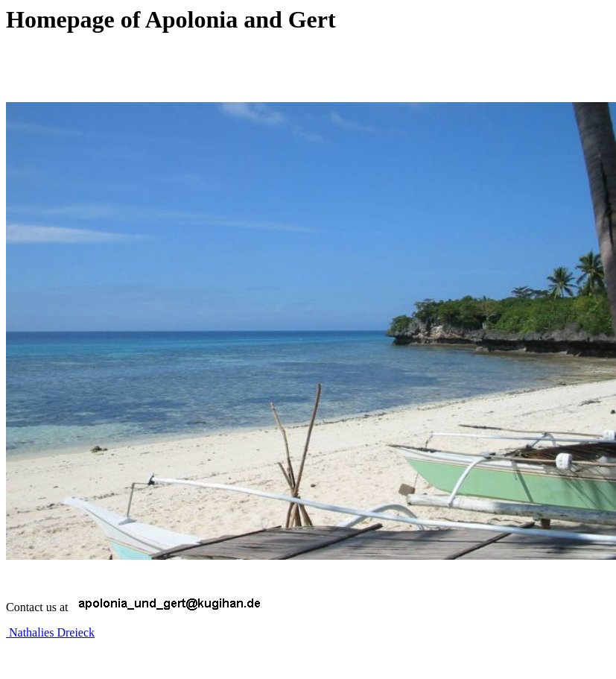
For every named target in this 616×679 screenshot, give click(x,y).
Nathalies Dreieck (50, 632)
